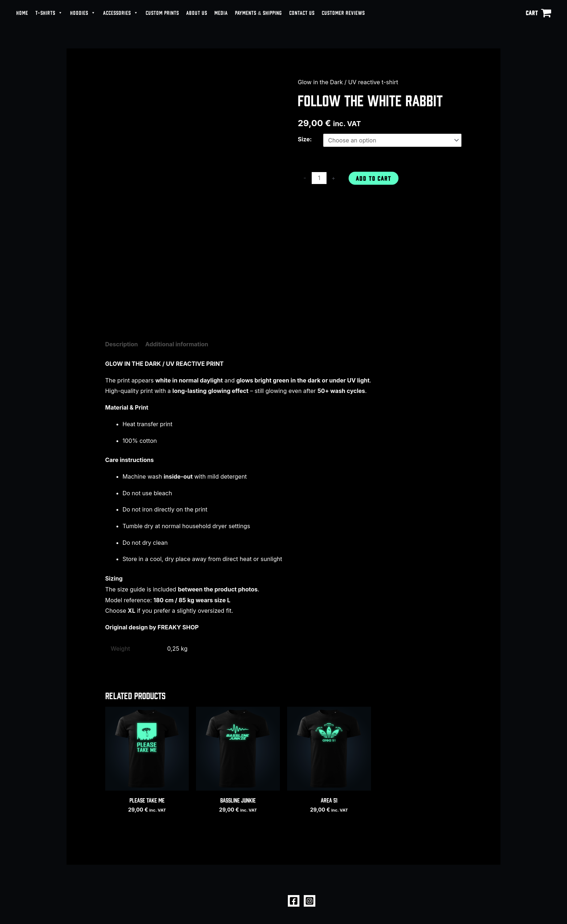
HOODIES (83, 13)
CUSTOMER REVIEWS (343, 12)
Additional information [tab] (177, 344)
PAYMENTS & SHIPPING (259, 12)
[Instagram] (310, 901)
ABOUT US (197, 12)
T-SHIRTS (49, 13)
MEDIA (221, 12)
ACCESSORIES (121, 13)
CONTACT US (302, 12)
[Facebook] (294, 901)
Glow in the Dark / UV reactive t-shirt (348, 82)
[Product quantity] (319, 178)
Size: (305, 139)
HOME (22, 12)
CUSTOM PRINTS (162, 12)
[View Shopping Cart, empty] (538, 13)
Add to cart (374, 178)
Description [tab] (121, 344)
